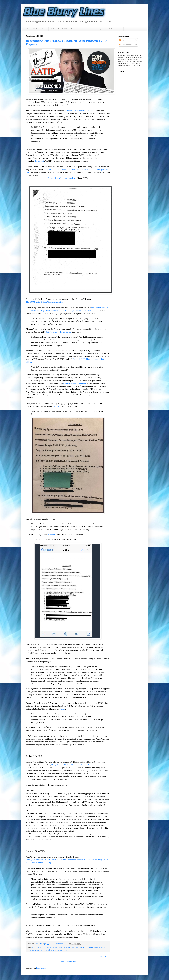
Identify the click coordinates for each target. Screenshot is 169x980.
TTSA (66, 950)
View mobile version (68, 961)
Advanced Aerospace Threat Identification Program (62, 947)
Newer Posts (31, 957)
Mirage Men (59, 950)
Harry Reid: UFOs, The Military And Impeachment (72, 765)
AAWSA (41, 947)
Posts (122, 40)
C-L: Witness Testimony (92, 29)
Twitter (57, 406)
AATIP (35, 947)
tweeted (51, 534)
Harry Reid (40, 950)
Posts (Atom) (41, 968)
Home (68, 957)
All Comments (126, 45)
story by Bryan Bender (59, 332)
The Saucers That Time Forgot (35, 29)
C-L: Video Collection (113, 29)
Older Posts (105, 957)
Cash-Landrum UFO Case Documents (65, 29)
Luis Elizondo (49, 950)
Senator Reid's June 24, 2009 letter (62, 178)
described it (39, 161)
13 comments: (59, 944)
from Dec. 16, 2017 (80, 111)
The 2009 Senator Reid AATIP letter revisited (45, 302)
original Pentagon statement (75, 383)
